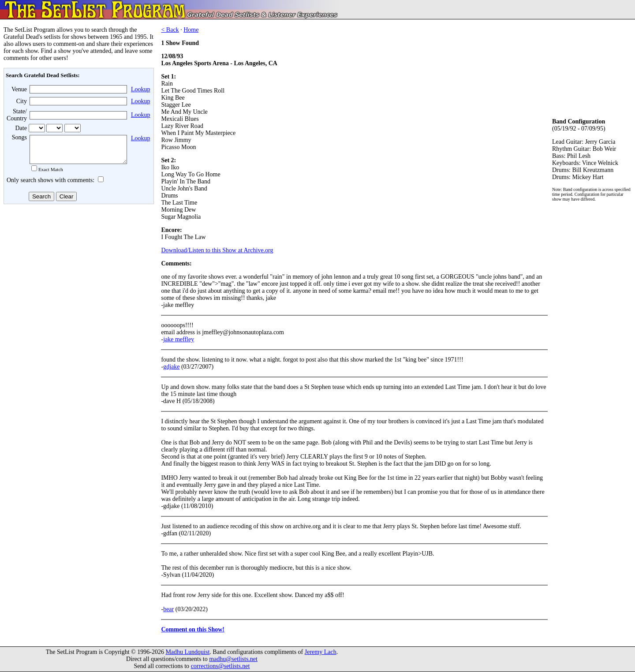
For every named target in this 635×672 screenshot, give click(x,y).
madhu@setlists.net (233, 659)
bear (168, 609)
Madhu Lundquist (187, 652)
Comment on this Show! (193, 629)
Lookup (141, 89)
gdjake (171, 367)
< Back (170, 30)
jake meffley (179, 339)
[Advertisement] (78, 277)
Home (191, 30)
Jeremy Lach (321, 652)
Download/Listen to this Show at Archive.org (217, 250)
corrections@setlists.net (220, 666)
